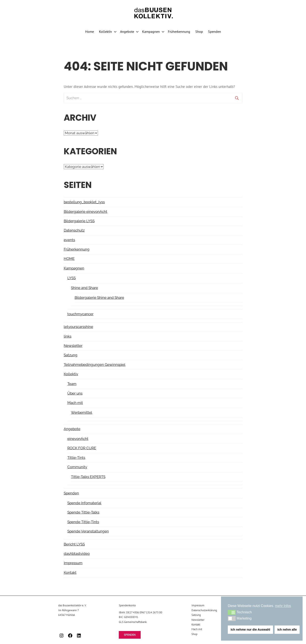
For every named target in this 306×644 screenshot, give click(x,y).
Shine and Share (84, 288)
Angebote (129, 31)
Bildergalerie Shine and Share (99, 298)
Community (77, 467)
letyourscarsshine (78, 327)
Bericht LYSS (74, 544)
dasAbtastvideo (77, 554)
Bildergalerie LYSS (79, 221)
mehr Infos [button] (283, 606)
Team (72, 384)
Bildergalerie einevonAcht (86, 212)
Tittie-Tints (76, 458)
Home (90, 31)
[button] (232, 612)
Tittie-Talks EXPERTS (88, 477)
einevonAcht (78, 439)
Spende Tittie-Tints (83, 522)
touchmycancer (80, 314)
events (69, 240)
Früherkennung (179, 31)
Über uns (75, 393)
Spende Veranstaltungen (88, 531)
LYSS (72, 278)
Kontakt (70, 572)
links (68, 336)
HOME (69, 259)
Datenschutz (74, 230)
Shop (199, 31)
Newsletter (73, 346)
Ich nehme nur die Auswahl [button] (251, 630)
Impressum (73, 563)
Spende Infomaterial (84, 503)
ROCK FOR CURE (82, 448)
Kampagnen (153, 31)
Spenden (215, 31)
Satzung (71, 355)
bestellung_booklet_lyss (84, 202)
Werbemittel (82, 412)
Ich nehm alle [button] (287, 630)
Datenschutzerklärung (204, 610)
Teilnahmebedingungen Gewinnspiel (95, 365)
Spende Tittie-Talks (83, 512)
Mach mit (75, 403)
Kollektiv (108, 31)
